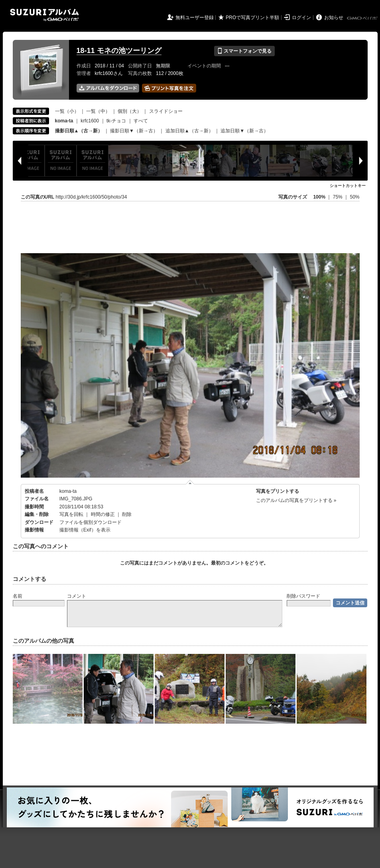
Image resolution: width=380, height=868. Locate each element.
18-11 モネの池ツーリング (119, 51)
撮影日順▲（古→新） (79, 131)
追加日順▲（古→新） (189, 131)
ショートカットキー (348, 186)
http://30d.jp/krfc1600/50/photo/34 (92, 197)
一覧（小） (67, 111)
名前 (18, 596)
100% (319, 197)
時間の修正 (103, 514)
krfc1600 (90, 121)
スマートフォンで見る (244, 51)
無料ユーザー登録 (195, 18)
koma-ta (68, 491)
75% (338, 197)
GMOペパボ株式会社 (363, 18)
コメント (77, 596)
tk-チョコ (116, 121)
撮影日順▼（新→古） (134, 131)
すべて (141, 121)
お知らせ (334, 18)
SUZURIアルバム (44, 15)
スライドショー (166, 111)
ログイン (301, 18)
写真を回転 (71, 514)
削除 (127, 514)
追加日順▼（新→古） (244, 131)
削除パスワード (303, 596)
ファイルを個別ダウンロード (91, 522)
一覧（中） (98, 111)
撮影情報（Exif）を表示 (85, 530)
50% (354, 197)
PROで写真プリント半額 (252, 18)
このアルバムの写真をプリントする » (296, 500)
